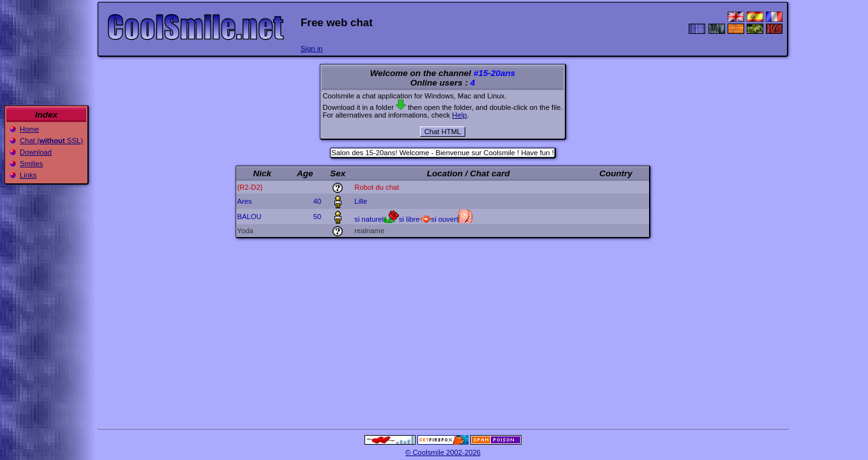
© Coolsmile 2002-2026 (443, 452)
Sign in (311, 49)
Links (28, 175)
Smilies (31, 164)
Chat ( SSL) (51, 141)
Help (459, 115)
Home (29, 129)
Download (36, 152)
